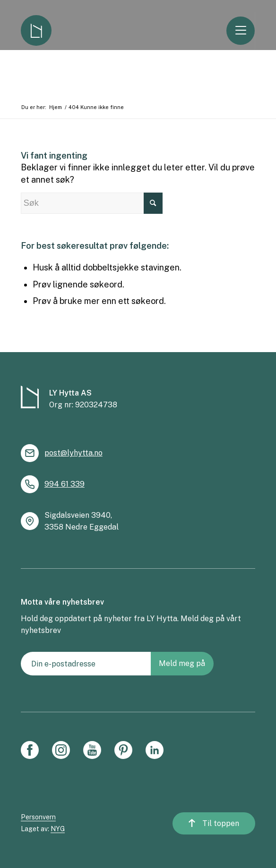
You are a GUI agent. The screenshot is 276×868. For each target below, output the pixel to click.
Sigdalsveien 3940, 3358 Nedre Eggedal (82, 521)
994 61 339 (65, 484)
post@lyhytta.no (73, 453)
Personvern (38, 817)
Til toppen (222, 825)
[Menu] (245, 31)
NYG (58, 829)
